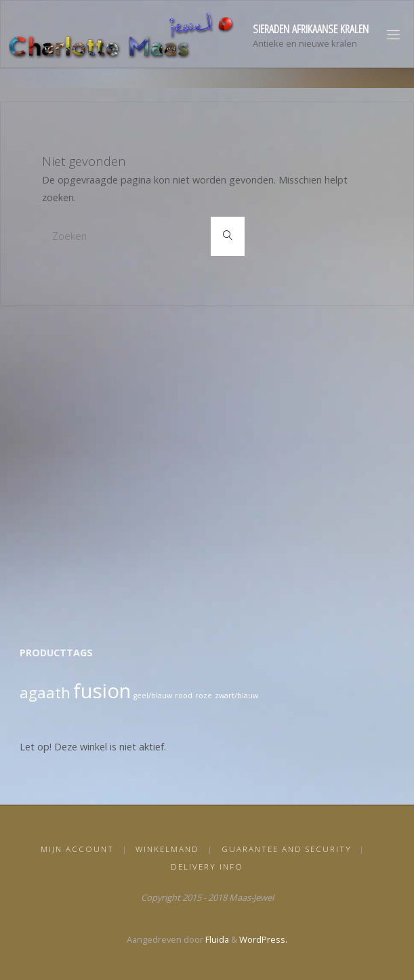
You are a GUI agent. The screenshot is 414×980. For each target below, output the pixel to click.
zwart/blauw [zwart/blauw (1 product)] (236, 696)
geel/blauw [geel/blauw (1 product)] (153, 696)
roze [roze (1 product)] (204, 696)
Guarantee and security (287, 849)
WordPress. (263, 939)
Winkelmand (167, 849)
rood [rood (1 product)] (184, 696)
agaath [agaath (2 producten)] (45, 693)
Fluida (216, 939)
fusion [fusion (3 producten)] (102, 691)
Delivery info (207, 867)
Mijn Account (77, 849)
